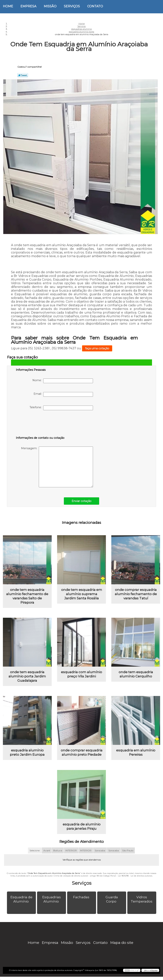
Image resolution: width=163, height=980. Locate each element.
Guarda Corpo (112, 899)
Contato (95, 6)
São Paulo (128, 850)
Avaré (47, 850)
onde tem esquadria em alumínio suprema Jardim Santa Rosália (82, 594)
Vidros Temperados (142, 899)
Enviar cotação (81, 501)
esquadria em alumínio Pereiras (136, 752)
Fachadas (82, 897)
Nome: (63, 381)
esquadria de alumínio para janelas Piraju (82, 826)
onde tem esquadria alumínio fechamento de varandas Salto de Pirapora (27, 596)
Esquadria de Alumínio (21, 899)
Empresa (28, 6)
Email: (63, 394)
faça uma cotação (97, 348)
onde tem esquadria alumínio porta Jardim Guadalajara (27, 676)
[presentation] (40, 424)
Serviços (72, 6)
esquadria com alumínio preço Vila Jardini (81, 674)
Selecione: (35, 850)
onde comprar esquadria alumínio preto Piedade (82, 752)
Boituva (58, 850)
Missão (50, 6)
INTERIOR (71, 850)
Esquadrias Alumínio (52, 899)
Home (8, 6)
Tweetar (23, 75)
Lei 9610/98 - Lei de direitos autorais (135, 876)
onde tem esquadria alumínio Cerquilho (136, 674)
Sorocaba (100, 850)
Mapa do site (122, 943)
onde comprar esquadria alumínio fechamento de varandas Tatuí (136, 594)
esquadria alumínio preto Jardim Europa (27, 752)
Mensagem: (57, 467)
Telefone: (61, 408)
